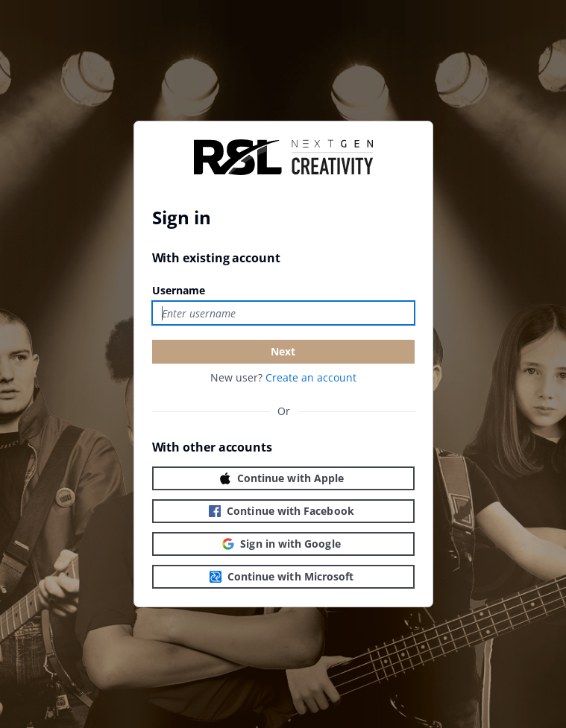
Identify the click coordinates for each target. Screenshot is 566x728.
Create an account (311, 377)
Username (179, 290)
